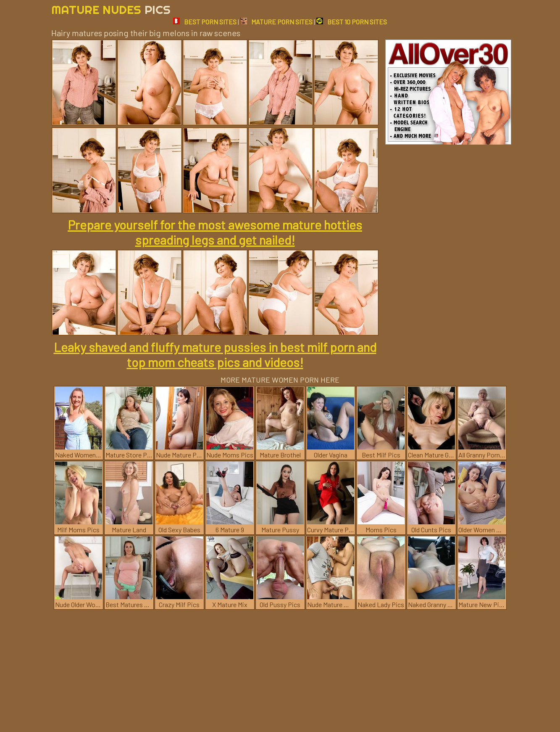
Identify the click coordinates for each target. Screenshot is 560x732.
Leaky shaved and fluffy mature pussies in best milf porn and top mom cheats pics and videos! (215, 354)
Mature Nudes (111, 9)
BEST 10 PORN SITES (352, 22)
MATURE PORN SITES (276, 22)
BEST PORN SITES (205, 22)
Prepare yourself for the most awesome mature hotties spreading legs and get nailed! (215, 232)
